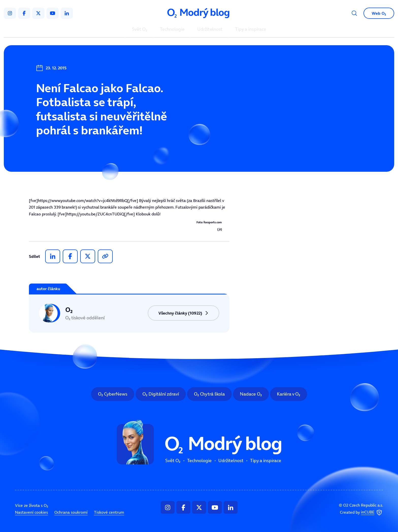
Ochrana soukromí (71, 512)
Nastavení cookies (31, 512)
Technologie (172, 29)
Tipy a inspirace (251, 29)
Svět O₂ (140, 29)
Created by (361, 512)
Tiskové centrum (109, 512)
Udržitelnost (210, 29)
